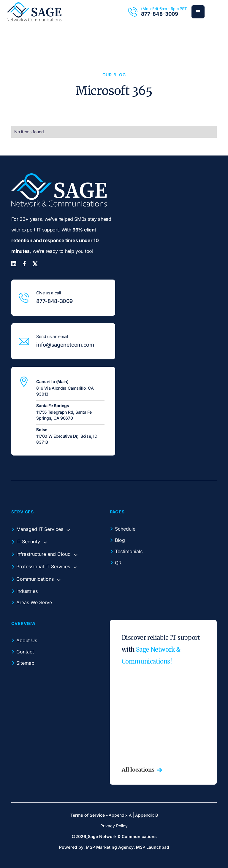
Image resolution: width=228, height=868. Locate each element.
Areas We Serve (34, 602)
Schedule (125, 529)
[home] (34, 12)
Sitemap (25, 663)
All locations (138, 770)
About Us (27, 640)
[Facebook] (24, 264)
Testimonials (129, 551)
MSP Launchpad (153, 847)
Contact (25, 652)
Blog (120, 540)
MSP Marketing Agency (110, 847)
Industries (27, 591)
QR (118, 563)
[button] (198, 12)
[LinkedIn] (14, 264)
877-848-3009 (160, 14)
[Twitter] (35, 264)
